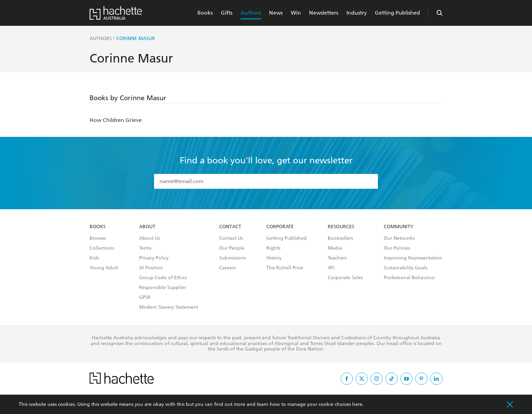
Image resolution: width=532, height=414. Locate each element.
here (357, 404)
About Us (149, 238)
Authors (251, 13)
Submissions (232, 258)
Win (296, 13)
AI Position (151, 268)
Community (398, 227)
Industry (357, 13)
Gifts (227, 13)
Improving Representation (413, 258)
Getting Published (397, 13)
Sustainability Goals (405, 268)
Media (335, 248)
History (274, 258)
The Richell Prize (285, 268)
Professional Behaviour (409, 278)
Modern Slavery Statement (169, 307)
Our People (232, 248)
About (147, 227)
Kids (94, 258)
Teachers (337, 258)
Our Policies (397, 248)
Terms (145, 248)
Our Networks (399, 238)
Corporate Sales (345, 278)
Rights (273, 248)
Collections (102, 248)
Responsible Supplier (163, 288)
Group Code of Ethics (163, 278)
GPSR (145, 298)
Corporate (280, 227)
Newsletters (324, 13)
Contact (230, 227)
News (276, 13)
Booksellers (340, 238)
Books (205, 13)
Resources (341, 227)
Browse (98, 238)
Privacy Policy (154, 258)
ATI (331, 268)
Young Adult (104, 268)
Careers (227, 268)
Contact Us (231, 238)
